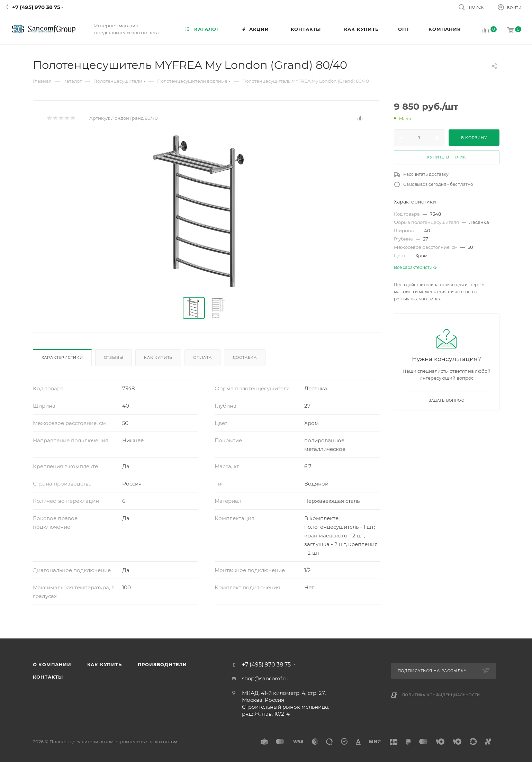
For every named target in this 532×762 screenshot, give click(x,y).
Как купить (158, 357)
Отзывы (114, 357)
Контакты (48, 677)
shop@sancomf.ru (265, 678)
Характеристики (62, 357)
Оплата (202, 357)
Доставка (245, 357)
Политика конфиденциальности (441, 695)
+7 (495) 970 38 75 (36, 7)
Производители (162, 664)
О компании (52, 664)
